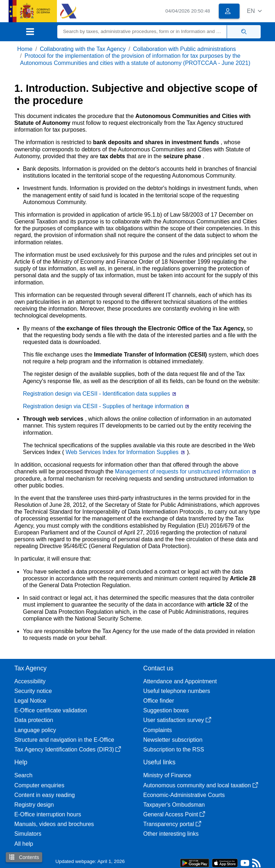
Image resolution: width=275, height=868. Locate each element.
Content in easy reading (45, 795)
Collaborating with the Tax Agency (83, 49)
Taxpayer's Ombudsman (174, 805)
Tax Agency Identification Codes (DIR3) (68, 749)
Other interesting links (171, 834)
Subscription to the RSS (174, 749)
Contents (24, 857)
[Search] (142, 32)
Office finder (159, 701)
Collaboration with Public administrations (184, 49)
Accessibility (30, 681)
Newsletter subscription (173, 740)
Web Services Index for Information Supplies (123, 452)
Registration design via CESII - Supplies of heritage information (104, 406)
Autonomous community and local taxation (201, 785)
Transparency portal (172, 824)
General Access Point (174, 814)
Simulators (28, 834)
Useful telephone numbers (177, 691)
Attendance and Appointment (180, 681)
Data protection (34, 720)
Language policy (35, 730)
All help (24, 844)
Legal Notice (30, 701)
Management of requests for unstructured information (183, 471)
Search (23, 775)
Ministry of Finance (167, 775)
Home (25, 49)
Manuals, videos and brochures (54, 824)
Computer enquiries (39, 785)
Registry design (34, 805)
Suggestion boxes (166, 710)
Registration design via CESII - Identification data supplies (97, 394)
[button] (254, 11)
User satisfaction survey (177, 720)
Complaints (158, 730)
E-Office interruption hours (48, 814)
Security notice (33, 691)
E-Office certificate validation (50, 710)
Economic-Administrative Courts (184, 795)
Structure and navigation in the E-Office (64, 740)
